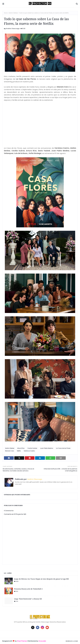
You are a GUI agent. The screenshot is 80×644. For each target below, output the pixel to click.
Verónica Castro (29, 451)
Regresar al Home (72, 641)
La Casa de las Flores (63, 448)
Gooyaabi (42, 641)
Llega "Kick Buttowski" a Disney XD (28, 599)
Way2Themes (22, 641)
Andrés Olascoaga (13, 29)
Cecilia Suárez (32, 448)
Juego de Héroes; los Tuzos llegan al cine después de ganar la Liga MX (41, 579)
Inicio (6, 13)
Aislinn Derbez (13, 13)
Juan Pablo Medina (47, 448)
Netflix (19, 451)
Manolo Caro (10, 451)
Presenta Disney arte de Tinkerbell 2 (28, 589)
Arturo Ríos (21, 448)
